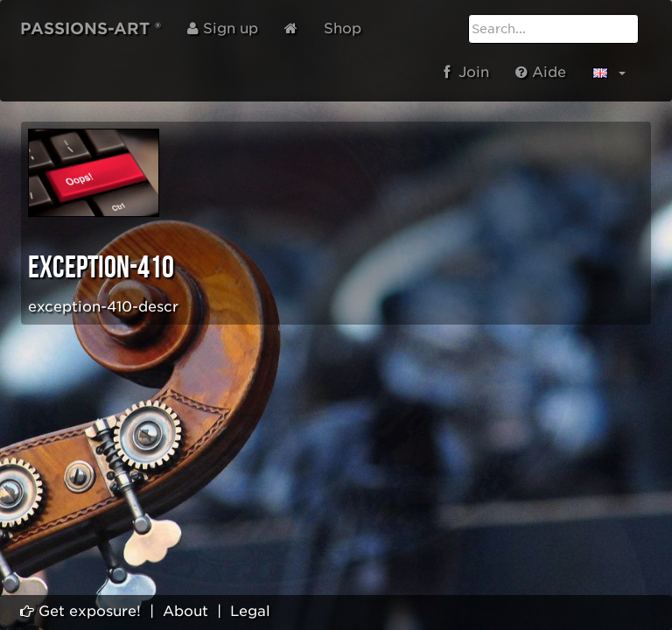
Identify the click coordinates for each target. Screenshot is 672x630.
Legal (250, 611)
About (185, 611)
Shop (343, 28)
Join (466, 72)
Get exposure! (80, 611)
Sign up (223, 28)
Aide (541, 72)
